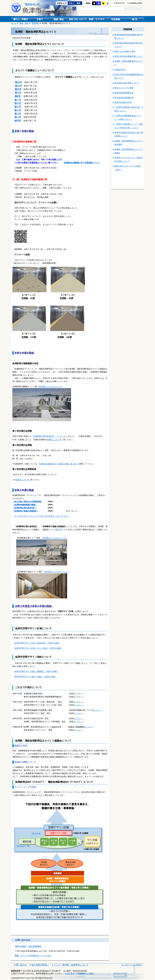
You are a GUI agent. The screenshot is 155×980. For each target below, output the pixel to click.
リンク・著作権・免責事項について (71, 965)
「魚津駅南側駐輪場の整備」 (25, 505)
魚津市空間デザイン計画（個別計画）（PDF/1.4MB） (37, 643)
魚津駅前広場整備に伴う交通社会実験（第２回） (58, 464)
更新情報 (35, 23)
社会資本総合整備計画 (124, 98)
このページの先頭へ (133, 965)
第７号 (18, 100)
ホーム (14, 23)
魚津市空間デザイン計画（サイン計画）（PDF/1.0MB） (38, 648)
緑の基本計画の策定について (127, 83)
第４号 (18, 110)
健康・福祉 (24, 23)
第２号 (18, 117)
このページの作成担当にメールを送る (35, 956)
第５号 (18, 107)
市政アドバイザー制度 (124, 88)
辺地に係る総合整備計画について (129, 56)
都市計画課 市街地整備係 (28, 946)
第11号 (18, 86)
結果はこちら (53, 440)
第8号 (18, 96)
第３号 (18, 114)
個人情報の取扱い (40, 965)
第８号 (59, 530)
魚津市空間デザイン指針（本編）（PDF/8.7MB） (35, 677)
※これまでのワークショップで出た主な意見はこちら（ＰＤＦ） (42, 516)
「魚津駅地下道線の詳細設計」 (26, 511)
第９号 (18, 93)
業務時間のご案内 (86, 973)
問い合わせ (21, 965)
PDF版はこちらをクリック (50, 386)
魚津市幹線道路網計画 (124, 93)
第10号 (18, 89)
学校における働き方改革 (125, 51)
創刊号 (18, 121)
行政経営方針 (120, 70)
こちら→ (79, 702)
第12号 (18, 82)
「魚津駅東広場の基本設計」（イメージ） (49, 436)
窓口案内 (71, 973)
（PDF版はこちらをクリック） (54, 538)
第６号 (18, 103)
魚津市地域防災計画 (123, 102)
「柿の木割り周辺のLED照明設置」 (28, 502)
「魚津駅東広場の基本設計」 (25, 508)
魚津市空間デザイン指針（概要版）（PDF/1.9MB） (36, 671)
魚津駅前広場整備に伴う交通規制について (82, 163)
